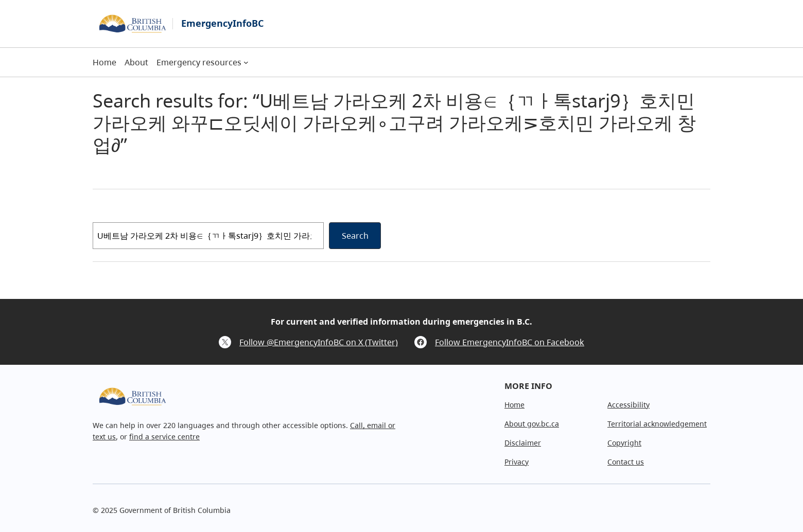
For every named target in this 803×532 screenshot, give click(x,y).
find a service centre (164, 437)
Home (514, 405)
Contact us (626, 462)
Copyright (624, 443)
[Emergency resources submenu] (246, 62)
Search (355, 236)
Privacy (517, 462)
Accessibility (629, 405)
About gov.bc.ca (532, 424)
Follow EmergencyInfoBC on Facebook (510, 342)
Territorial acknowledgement (657, 424)
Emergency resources (199, 62)
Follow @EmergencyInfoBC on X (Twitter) (319, 342)
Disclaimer (523, 443)
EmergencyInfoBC (222, 23)
